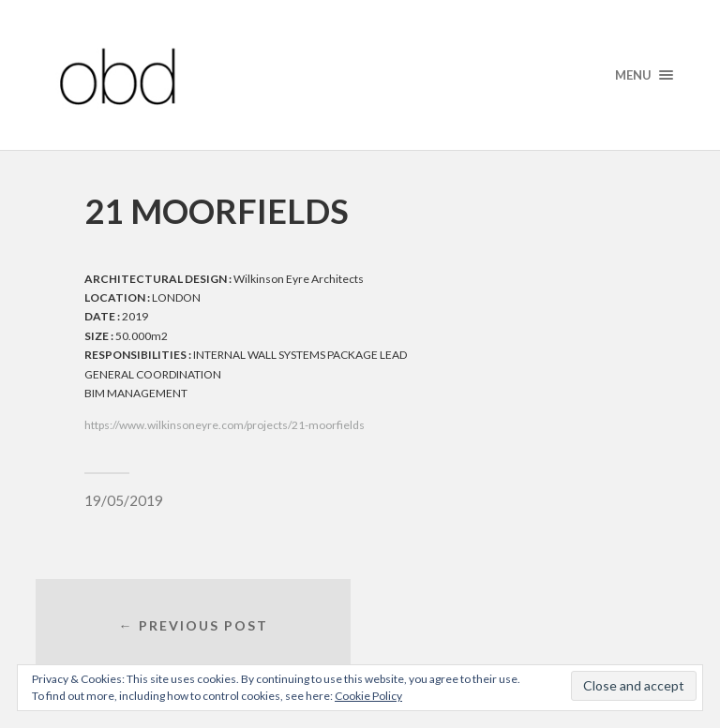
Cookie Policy (368, 696)
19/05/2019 (124, 500)
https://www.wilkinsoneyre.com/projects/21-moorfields (225, 425)
